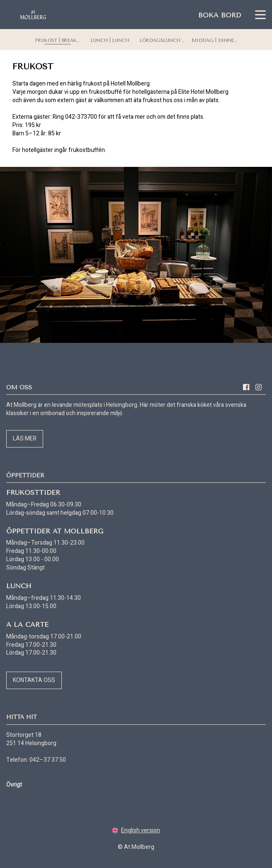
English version (136, 830)
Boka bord (220, 15)
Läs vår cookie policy (32, 793)
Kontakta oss (34, 680)
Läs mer (25, 439)
